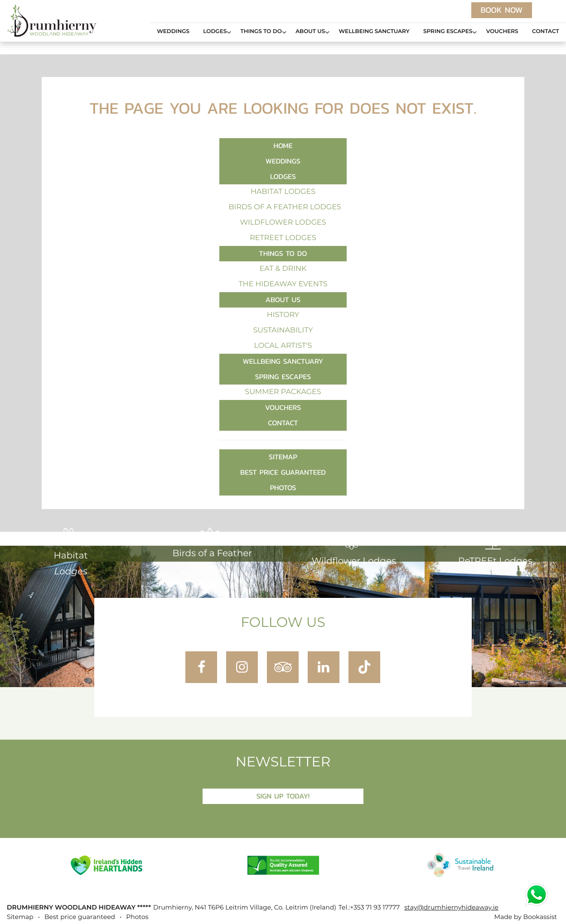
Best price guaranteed (283, 472)
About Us (310, 32)
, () (245, 908)
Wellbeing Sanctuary (374, 32)
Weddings (173, 32)
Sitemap (283, 457)
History (283, 315)
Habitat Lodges (283, 192)
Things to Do (261, 32)
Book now (502, 10)
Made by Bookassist (526, 917)
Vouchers (502, 32)
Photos (283, 488)
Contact (546, 32)
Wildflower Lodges (283, 223)
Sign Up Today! (283, 796)
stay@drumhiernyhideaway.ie (451, 908)
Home (283, 146)
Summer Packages (283, 392)
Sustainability (283, 331)
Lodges (215, 32)
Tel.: (369, 908)
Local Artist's (283, 346)
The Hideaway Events (283, 284)
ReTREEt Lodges (283, 238)
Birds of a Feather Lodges (285, 207)
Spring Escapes (448, 32)
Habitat (71, 552)
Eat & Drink (283, 269)
